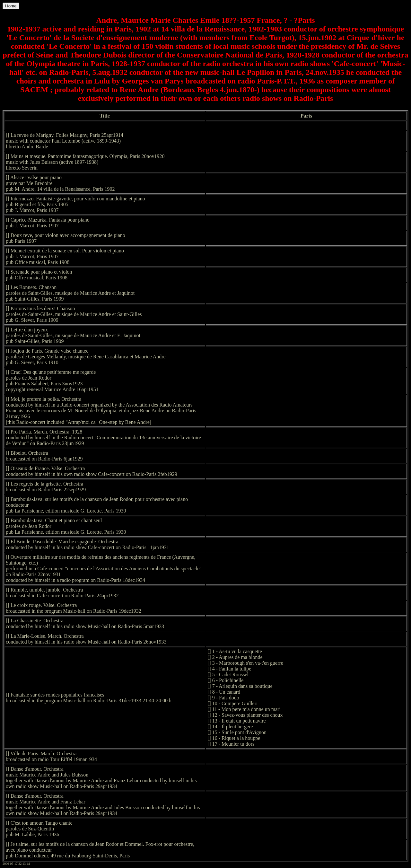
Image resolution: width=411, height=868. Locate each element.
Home (11, 6)
